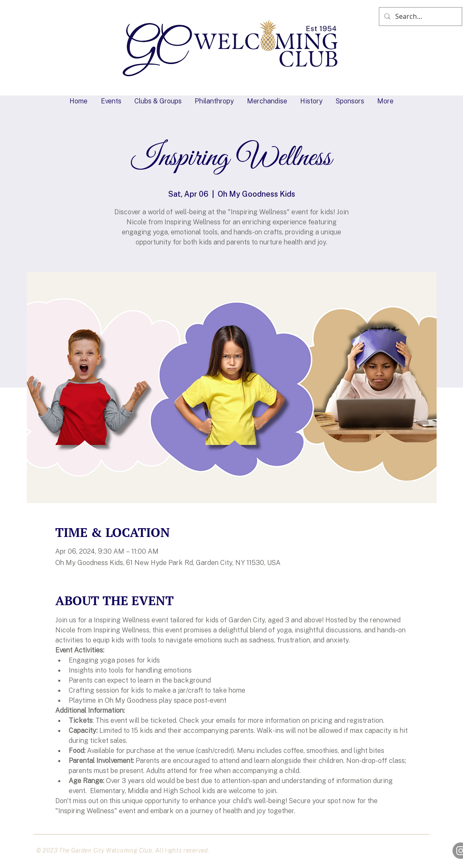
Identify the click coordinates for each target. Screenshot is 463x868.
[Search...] (420, 17)
